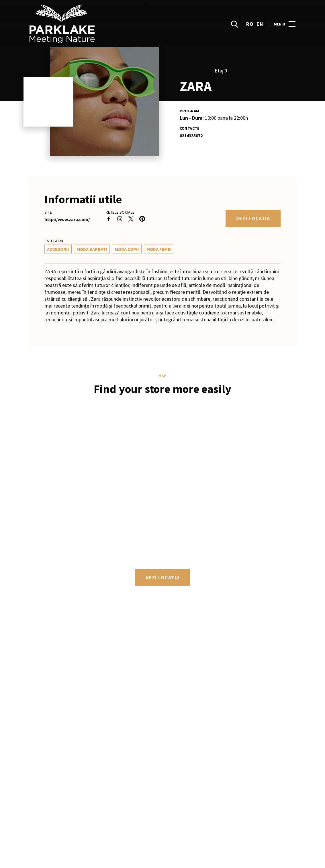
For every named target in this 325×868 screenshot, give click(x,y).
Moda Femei (159, 249)
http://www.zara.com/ (67, 219)
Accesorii (58, 249)
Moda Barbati (92, 249)
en (260, 24)
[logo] (96, 24)
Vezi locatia (253, 218)
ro (250, 24)
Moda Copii (127, 249)
